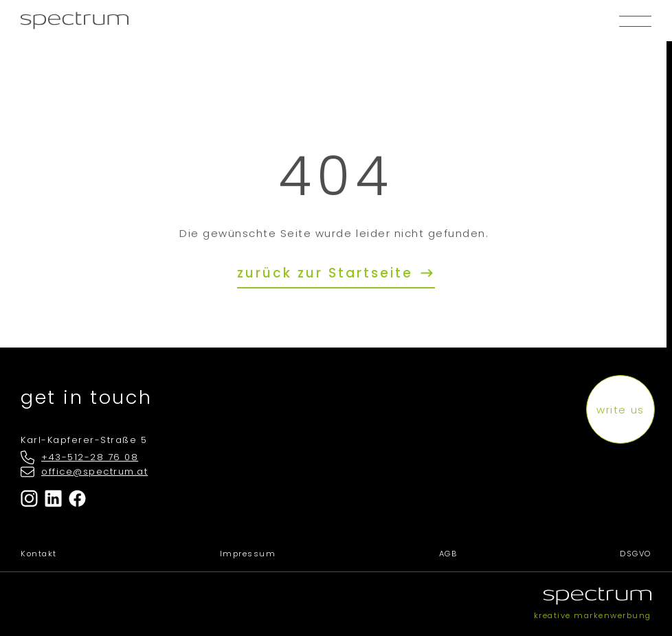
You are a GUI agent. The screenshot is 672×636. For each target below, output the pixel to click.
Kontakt (39, 554)
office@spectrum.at (94, 472)
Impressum (248, 554)
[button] (635, 21)
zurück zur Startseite (328, 273)
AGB (448, 554)
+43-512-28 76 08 (90, 457)
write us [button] (620, 410)
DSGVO (636, 554)
